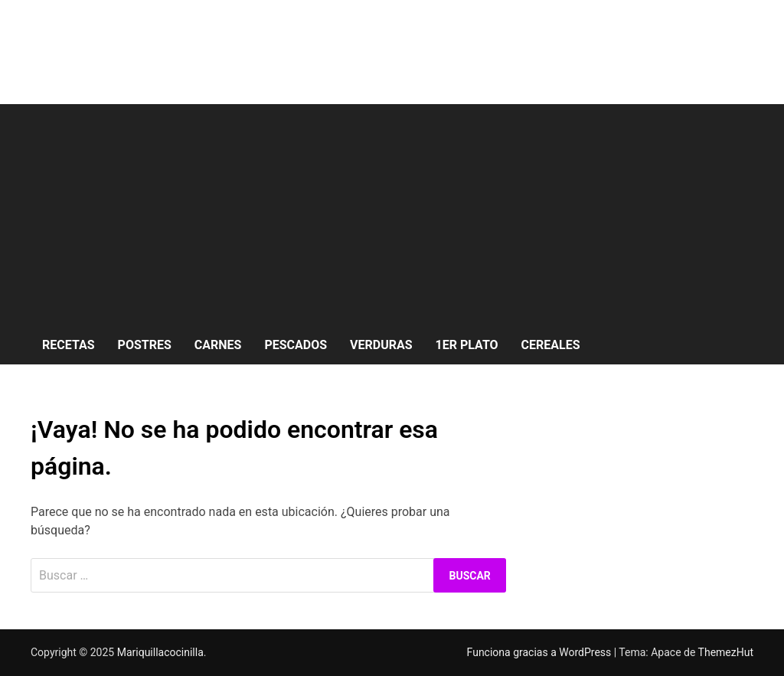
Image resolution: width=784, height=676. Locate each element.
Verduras (381, 345)
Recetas (69, 345)
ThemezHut (726, 652)
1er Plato (467, 345)
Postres (145, 345)
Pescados (296, 345)
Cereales (551, 345)
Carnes (218, 345)
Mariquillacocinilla (160, 652)
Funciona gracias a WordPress (541, 652)
